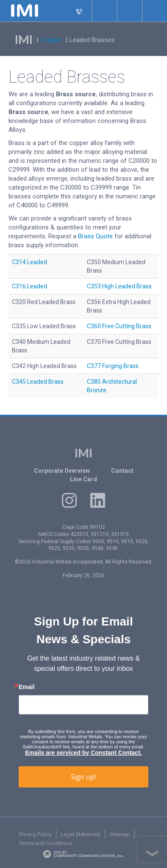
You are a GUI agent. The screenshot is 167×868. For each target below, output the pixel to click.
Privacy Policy (35, 834)
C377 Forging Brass (113, 366)
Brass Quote (95, 236)
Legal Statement (81, 834)
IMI (24, 40)
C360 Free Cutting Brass (119, 326)
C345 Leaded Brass (38, 382)
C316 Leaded (29, 286)
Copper (52, 40)
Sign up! (83, 777)
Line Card (83, 479)
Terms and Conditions (46, 843)
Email (26, 687)
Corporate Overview (62, 471)
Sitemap (120, 834)
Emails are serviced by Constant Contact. (83, 753)
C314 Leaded (29, 262)
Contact (122, 471)
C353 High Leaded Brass (119, 286)
